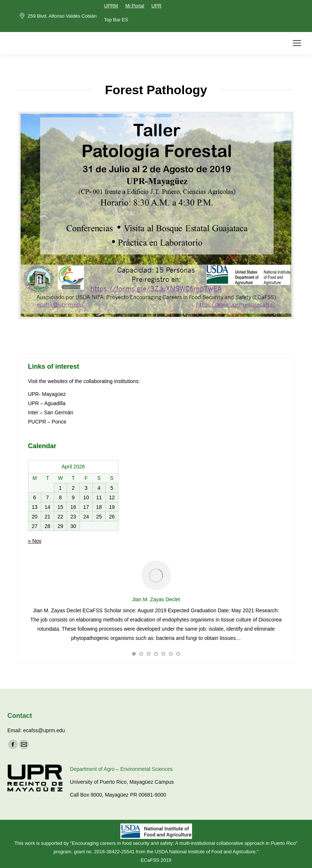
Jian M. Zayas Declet (156, 599)
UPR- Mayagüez (48, 394)
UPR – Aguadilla (47, 403)
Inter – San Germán (51, 412)
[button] (134, 654)
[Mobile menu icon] (297, 43)
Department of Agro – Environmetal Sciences (121, 769)
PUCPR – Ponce (47, 422)
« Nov (35, 541)
